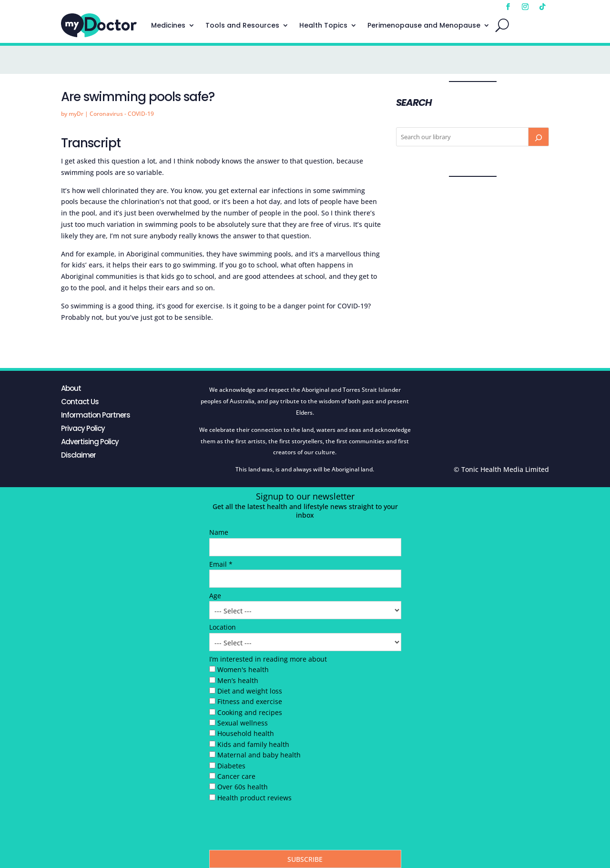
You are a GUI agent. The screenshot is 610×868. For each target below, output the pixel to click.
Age (215, 596)
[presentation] (282, 828)
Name (219, 532)
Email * (221, 564)
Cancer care (236, 776)
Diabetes (231, 766)
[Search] (539, 137)
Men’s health (238, 680)
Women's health (243, 669)
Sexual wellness (243, 723)
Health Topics (323, 25)
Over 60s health (243, 787)
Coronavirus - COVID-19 (122, 114)
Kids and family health (253, 744)
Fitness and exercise (250, 701)
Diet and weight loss (250, 691)
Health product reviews (254, 798)
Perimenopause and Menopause (424, 25)
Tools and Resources (242, 25)
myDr (76, 114)
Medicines (168, 25)
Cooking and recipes (250, 712)
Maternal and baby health (259, 755)
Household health (246, 733)
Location (223, 627)
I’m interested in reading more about (268, 659)
